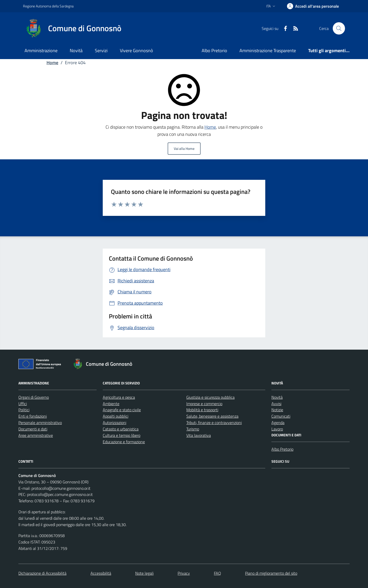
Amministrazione (41, 51)
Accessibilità (101, 573)
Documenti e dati (33, 429)
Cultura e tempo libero (122, 435)
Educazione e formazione (124, 442)
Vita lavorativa (199, 435)
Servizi (101, 51)
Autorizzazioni (114, 423)
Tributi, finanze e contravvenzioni (214, 423)
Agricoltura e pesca (119, 397)
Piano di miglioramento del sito (271, 573)
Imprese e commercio (204, 404)
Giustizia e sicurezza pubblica (210, 397)
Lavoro (277, 429)
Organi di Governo (34, 397)
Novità (76, 51)
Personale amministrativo (40, 423)
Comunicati (281, 416)
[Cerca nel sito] (339, 28)
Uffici (23, 404)
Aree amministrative (36, 435)
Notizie (277, 410)
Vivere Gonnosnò (136, 51)
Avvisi (276, 404)
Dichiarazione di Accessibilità (42, 573)
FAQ (217, 573)
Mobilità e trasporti (202, 410)
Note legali (144, 573)
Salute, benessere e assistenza (212, 416)
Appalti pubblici (116, 416)
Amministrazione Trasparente (268, 51)
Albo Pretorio (214, 51)
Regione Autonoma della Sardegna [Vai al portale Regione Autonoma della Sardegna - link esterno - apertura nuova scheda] (48, 6)
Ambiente (111, 404)
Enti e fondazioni (33, 416)
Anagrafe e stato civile (122, 410)
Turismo (193, 429)
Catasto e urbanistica (121, 429)
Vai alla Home (184, 148)
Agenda (278, 423)
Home (52, 63)
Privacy (184, 573)
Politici (24, 410)
